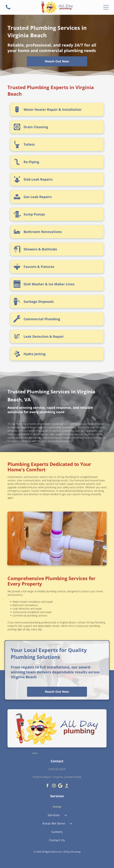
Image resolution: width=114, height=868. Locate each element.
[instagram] (54, 786)
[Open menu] (106, 7)
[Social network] (67, 786)
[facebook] (47, 786)
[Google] (60, 786)
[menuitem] (57, 807)
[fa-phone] (8, 9)
